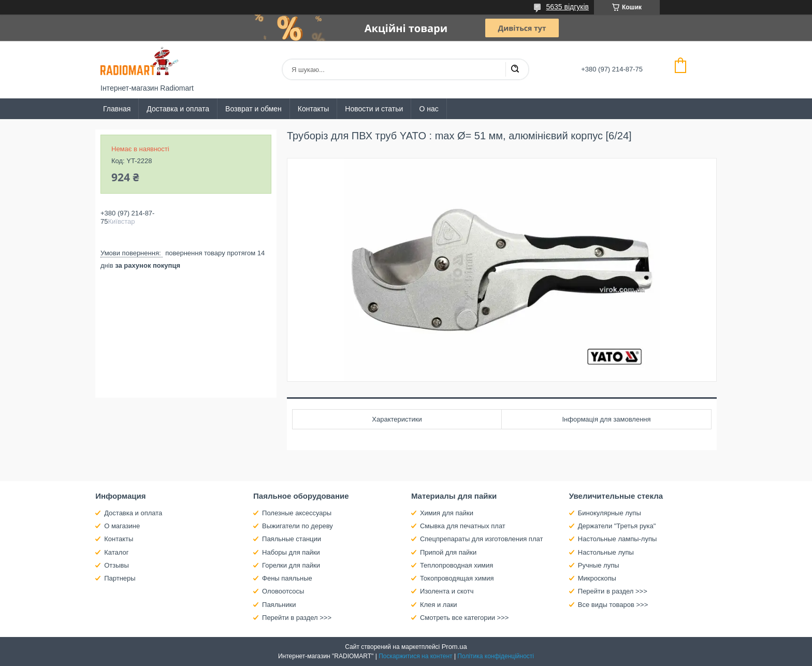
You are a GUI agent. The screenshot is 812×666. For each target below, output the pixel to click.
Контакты (313, 109)
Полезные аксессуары (297, 513)
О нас (429, 109)
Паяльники (279, 605)
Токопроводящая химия (457, 578)
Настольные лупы (606, 552)
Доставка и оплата (178, 109)
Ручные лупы (599, 565)
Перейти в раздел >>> (297, 618)
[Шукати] (515, 69)
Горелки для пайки (291, 565)
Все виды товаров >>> (613, 605)
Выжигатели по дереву (298, 526)
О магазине (122, 526)
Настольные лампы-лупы (618, 539)
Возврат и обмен (253, 109)
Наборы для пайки (291, 552)
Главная (117, 109)
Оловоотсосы (283, 591)
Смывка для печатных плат (463, 526)
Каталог (116, 552)
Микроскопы (597, 578)
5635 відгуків (567, 7)
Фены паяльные (287, 578)
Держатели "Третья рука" (617, 526)
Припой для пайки (448, 552)
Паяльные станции (292, 539)
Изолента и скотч (447, 591)
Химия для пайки (447, 513)
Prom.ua (454, 647)
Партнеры (120, 578)
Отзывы (117, 565)
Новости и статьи (374, 109)
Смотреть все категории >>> (464, 618)
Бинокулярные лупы (610, 513)
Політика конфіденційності (496, 656)
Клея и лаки (439, 605)
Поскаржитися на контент (415, 656)
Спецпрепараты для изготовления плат (481, 539)
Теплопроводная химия (456, 565)
